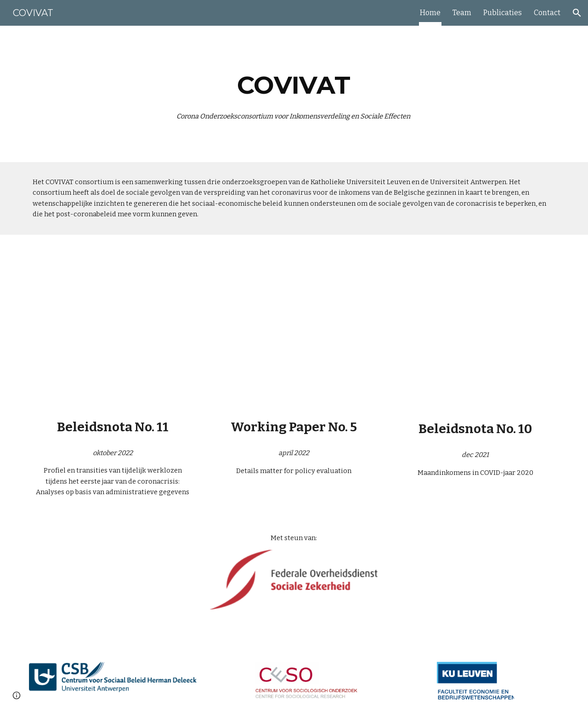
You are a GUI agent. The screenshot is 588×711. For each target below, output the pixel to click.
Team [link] (462, 13)
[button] (577, 13)
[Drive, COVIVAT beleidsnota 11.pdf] (113, 329)
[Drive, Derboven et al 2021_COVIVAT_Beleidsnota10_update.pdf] (475, 330)
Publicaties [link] (503, 13)
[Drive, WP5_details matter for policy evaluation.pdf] (294, 329)
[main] (294, 94)
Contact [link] (547, 13)
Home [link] (430, 13)
